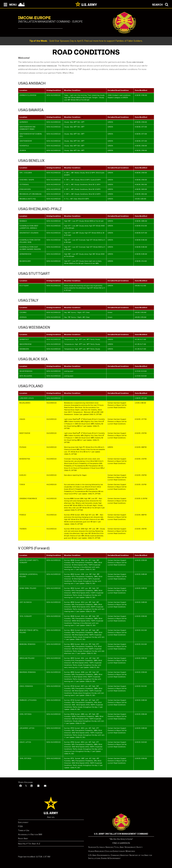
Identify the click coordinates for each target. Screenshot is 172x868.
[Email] (45, 786)
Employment (23, 822)
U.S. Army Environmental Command (104, 855)
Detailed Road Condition (118, 90)
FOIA (20, 826)
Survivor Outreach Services (101, 847)
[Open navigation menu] (9, 4)
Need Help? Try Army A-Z (29, 844)
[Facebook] (21, 786)
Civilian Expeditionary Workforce (120, 851)
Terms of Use (24, 830)
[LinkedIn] (32, 786)
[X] (26, 786)
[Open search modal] (161, 4)
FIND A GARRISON (121, 843)
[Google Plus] (38, 786)
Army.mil (51, 817)
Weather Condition (72, 90)
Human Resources (96, 851)
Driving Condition (54, 90)
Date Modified (141, 90)
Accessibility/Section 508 (30, 834)
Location (23, 90)
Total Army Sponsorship (125, 847)
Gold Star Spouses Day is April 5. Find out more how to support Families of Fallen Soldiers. (86, 41)
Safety (140, 847)
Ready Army (23, 839)
